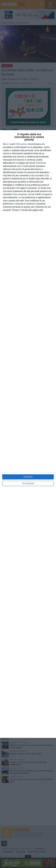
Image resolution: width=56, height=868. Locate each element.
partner (24, 144)
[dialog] (28, 434)
